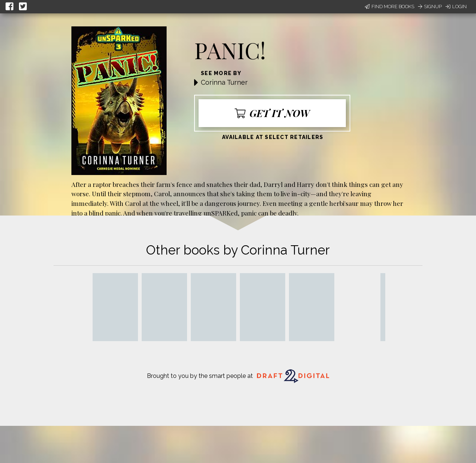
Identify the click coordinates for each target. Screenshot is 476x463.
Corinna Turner (224, 82)
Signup (430, 7)
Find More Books (390, 7)
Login (456, 7)
